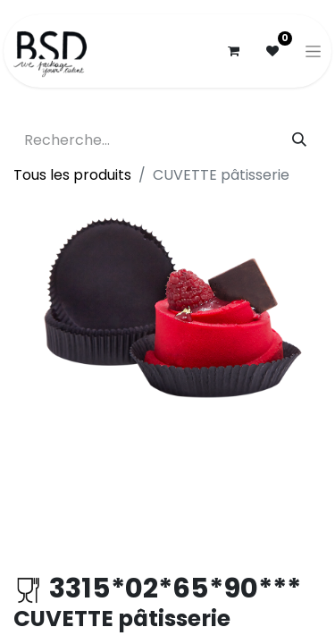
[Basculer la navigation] (313, 51)
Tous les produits (72, 175)
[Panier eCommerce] (233, 51)
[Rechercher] (299, 140)
